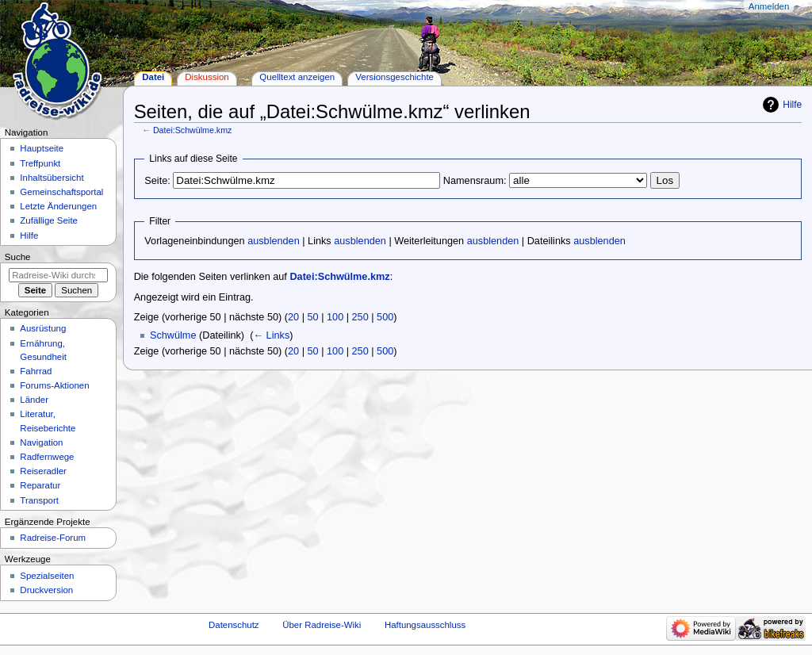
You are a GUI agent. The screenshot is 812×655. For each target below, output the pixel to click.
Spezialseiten (47, 576)
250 (360, 317)
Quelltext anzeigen (297, 77)
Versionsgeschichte (395, 77)
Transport (39, 500)
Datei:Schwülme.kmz (193, 130)
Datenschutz (234, 625)
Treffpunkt (40, 163)
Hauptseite (42, 148)
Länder (34, 400)
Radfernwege (47, 457)
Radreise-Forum (53, 538)
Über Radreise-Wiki (322, 625)
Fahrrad (36, 371)
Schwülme (173, 335)
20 (293, 317)
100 (335, 317)
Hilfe (792, 105)
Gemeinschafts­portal (61, 192)
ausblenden (274, 241)
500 (385, 317)
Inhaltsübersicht (52, 178)
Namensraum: (475, 181)
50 (313, 317)
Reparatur (40, 485)
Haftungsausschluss (425, 625)
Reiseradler (43, 471)
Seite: (157, 181)
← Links (271, 335)
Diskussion (207, 77)
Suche (18, 257)
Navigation (41, 442)
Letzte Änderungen (58, 206)
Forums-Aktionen (54, 385)
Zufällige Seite (49, 220)
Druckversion (46, 590)
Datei (153, 77)
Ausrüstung (43, 328)
